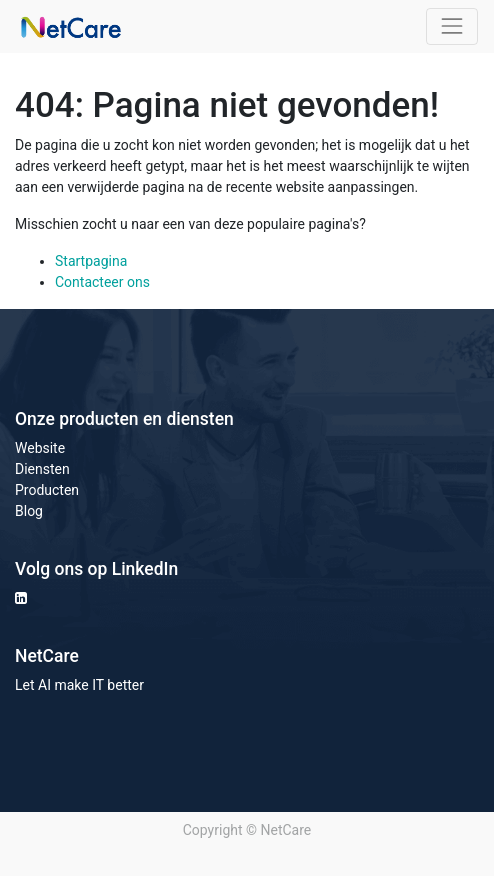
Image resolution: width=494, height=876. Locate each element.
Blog (29, 511)
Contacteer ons (102, 282)
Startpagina (91, 261)
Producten (47, 490)
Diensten (42, 469)
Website (40, 448)
